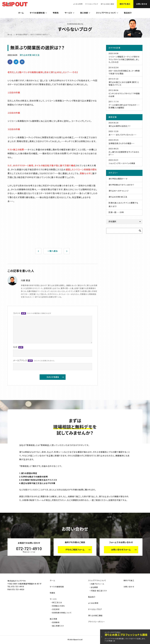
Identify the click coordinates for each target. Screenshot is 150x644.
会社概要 (94, 587)
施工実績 (84, 13)
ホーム (21, 13)
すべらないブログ (92, 4)
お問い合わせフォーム (121, 550)
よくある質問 (78, 4)
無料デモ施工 (125, 4)
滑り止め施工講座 (107, 4)
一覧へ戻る (53, 251)
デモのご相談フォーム (75, 550)
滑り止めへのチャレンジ (119, 191)
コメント (32, 313)
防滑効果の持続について (62, 613)
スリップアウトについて (106, 13)
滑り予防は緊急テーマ (118, 179)
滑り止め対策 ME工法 (30, 55)
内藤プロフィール (97, 584)
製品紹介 (128, 13)
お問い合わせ (142, 4)
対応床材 (56, 609)
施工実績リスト (58, 626)
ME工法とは (57, 603)
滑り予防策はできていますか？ (121, 185)
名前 (18, 347)
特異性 (56, 13)
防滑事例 (56, 622)
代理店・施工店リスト (99, 591)
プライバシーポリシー (97, 622)
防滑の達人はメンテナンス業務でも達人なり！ (123, 205)
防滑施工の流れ (59, 606)
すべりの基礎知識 (37, 13)
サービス (68, 13)
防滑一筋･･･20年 (116, 212)
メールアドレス (34, 361)
